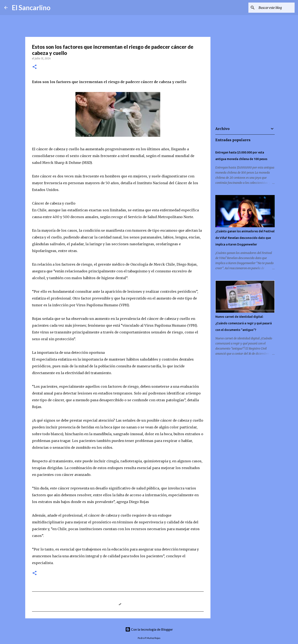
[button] (35, 67)
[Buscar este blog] (272, 8)
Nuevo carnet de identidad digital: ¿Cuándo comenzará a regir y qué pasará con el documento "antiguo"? (244, 323)
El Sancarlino (31, 8)
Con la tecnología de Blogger (149, 629)
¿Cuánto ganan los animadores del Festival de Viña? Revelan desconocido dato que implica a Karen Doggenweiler (245, 238)
